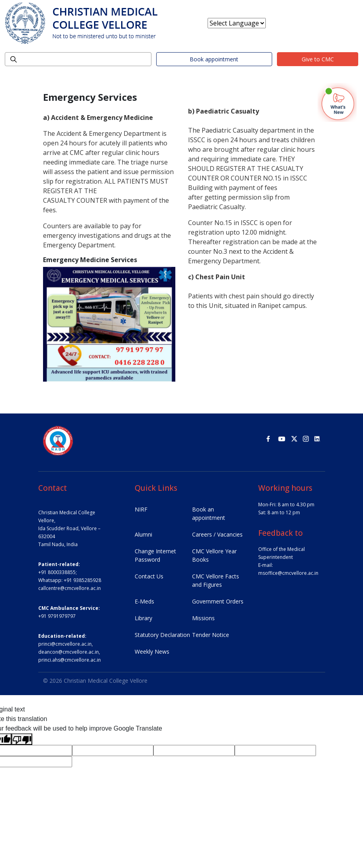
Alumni (143, 534)
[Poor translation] (22, 739)
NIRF (141, 509)
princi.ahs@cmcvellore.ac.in (70, 660)
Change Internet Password (155, 555)
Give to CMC (318, 59)
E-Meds (144, 601)
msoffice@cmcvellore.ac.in (288, 573)
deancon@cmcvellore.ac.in (69, 652)
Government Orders (218, 601)
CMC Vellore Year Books (214, 555)
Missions (203, 618)
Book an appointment (209, 513)
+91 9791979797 (57, 616)
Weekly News (152, 651)
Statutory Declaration (162, 635)
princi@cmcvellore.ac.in (65, 644)
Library (143, 618)
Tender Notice (211, 635)
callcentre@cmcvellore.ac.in (70, 588)
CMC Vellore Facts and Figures (216, 580)
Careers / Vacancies (217, 534)
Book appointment (214, 59)
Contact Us (149, 576)
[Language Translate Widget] (237, 23)
